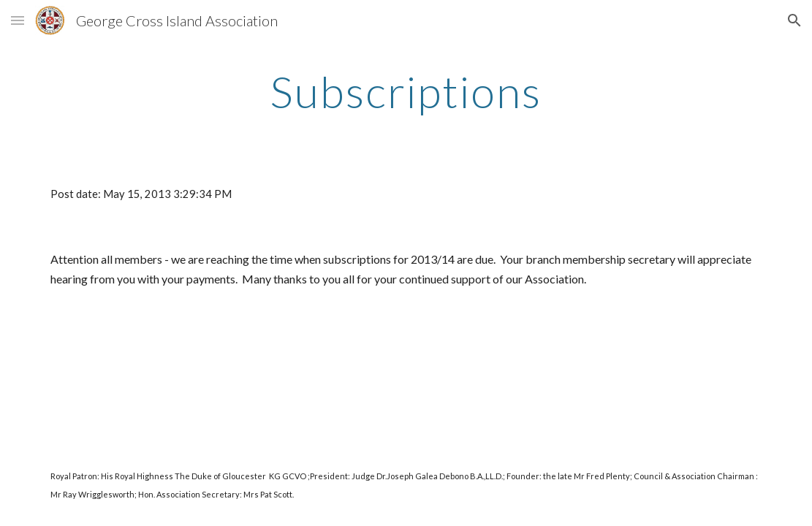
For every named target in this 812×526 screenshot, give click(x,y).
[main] (406, 91)
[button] (18, 20)
